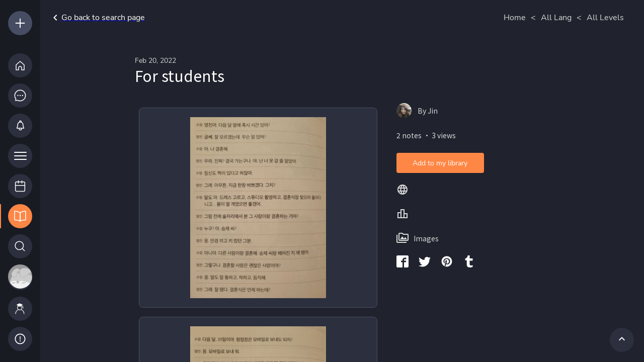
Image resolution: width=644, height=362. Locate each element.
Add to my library (440, 163)
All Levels (605, 18)
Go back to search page (97, 18)
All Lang (556, 18)
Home (515, 18)
